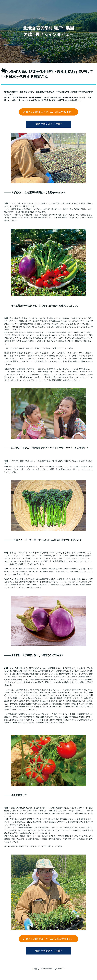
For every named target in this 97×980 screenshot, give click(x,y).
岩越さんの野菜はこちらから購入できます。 (48, 112)
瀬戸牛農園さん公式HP (48, 124)
